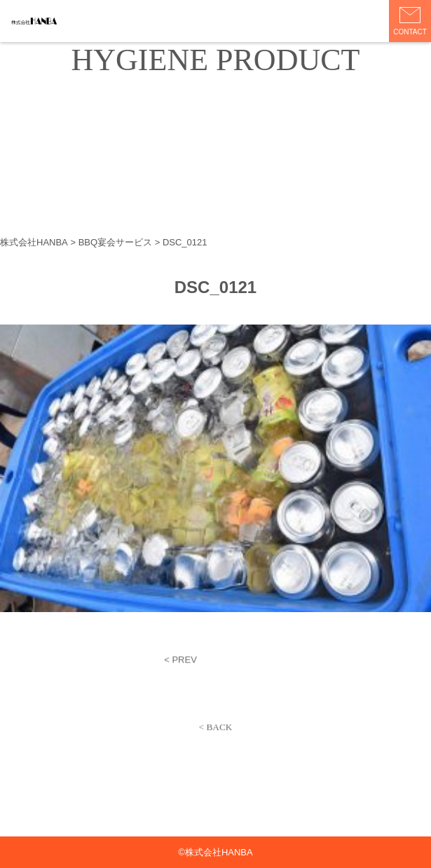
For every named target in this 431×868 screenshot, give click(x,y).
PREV (184, 662)
